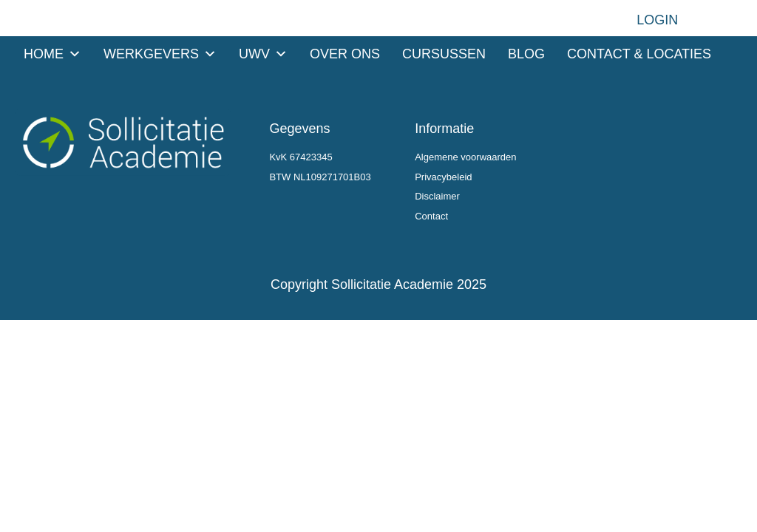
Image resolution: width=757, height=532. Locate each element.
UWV (263, 54)
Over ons (345, 54)
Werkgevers (160, 54)
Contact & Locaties (639, 54)
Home (52, 54)
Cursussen (444, 54)
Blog (526, 54)
